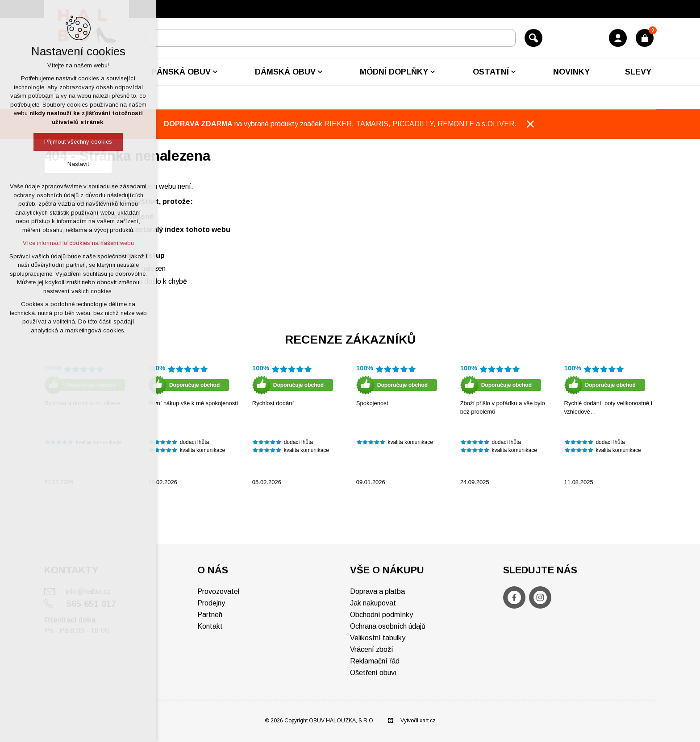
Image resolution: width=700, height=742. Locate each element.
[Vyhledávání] (533, 38)
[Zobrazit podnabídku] (215, 72)
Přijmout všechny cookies (78, 142)
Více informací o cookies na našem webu (78, 243)
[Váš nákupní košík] (645, 38)
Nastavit (78, 164)
